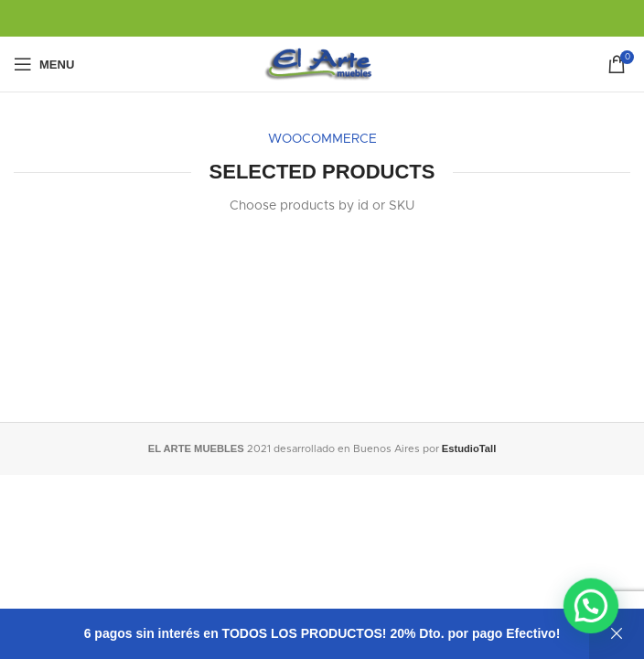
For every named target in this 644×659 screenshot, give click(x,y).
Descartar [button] (617, 634)
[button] (594, 612)
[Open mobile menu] (44, 64)
